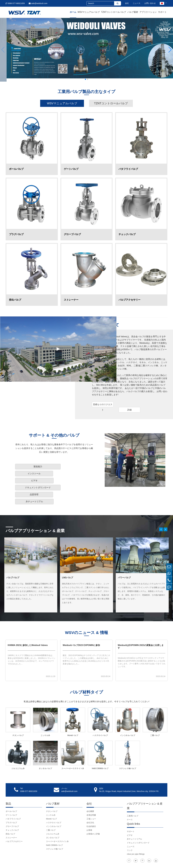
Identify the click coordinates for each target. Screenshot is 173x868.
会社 (127, 3)
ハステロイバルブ (100, 721)
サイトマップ (141, 862)
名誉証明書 (91, 800)
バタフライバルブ (13, 804)
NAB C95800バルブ (100, 754)
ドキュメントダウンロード (29, 479)
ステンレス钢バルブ (128, 754)
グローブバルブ (12, 812)
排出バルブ (10, 819)
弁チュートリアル (74, 479)
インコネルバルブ (128, 721)
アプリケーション (148, 12)
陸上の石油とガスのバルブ (19, 560)
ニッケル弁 (45, 721)
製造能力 (29, 472)
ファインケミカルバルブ (130, 560)
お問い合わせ (150, 3)
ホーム (73, 12)
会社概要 (90, 796)
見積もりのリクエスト (103, 407)
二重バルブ (155, 721)
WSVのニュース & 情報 (86, 616)
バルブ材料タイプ (86, 678)
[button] (3, 50)
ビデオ (74, 472)
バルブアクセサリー (14, 827)
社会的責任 (91, 812)
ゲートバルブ (11, 800)
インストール (55, 472)
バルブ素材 (133, 12)
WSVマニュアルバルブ (89, 12)
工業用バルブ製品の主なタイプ (86, 92)
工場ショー (91, 804)
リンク (130, 835)
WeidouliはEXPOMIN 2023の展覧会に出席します (141, 631)
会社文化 (90, 808)
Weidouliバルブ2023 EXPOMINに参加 (81, 630)
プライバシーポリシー (158, 862)
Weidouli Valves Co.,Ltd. (23, 862)
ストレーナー (11, 823)
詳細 (129, 412)
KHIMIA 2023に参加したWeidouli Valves (28, 630)
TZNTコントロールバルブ (114, 12)
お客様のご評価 (93, 819)
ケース (130, 805)
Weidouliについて (110, 327)
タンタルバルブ (45, 754)
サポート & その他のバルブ (54, 441)
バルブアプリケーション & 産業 (37, 513)
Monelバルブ (73, 721)
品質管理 (55, 479)
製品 (8, 789)
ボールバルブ (11, 796)
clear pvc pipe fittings (136, 839)
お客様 (89, 815)
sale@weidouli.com (38, 3)
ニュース (137, 3)
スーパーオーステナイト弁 (73, 754)
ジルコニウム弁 (18, 754)
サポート (162, 12)
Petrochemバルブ (71, 560)
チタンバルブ (18, 721)
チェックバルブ (12, 815)
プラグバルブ (11, 808)
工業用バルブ (133, 801)
